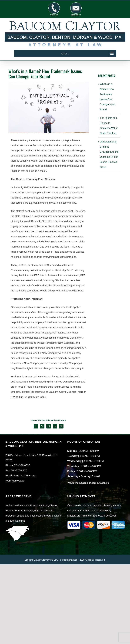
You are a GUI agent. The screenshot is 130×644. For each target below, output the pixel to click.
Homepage (18, 481)
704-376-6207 (19, 470)
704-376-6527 (22, 465)
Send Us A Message (25, 476)
